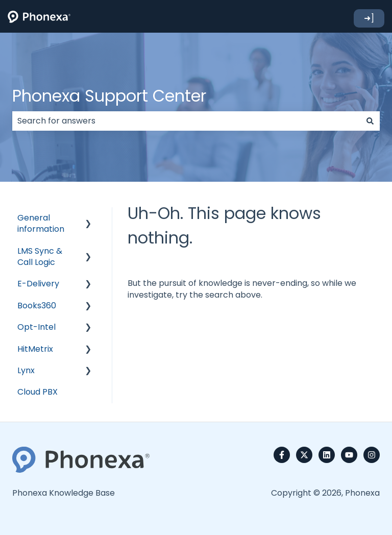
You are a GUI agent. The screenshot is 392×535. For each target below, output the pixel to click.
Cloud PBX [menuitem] (38, 392)
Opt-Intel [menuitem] (36, 327)
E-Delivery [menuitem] (38, 284)
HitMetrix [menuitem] (35, 349)
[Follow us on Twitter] (304, 455)
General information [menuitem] (41, 223)
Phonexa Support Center (109, 96)
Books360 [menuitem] (37, 306)
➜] (369, 18)
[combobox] (186, 121)
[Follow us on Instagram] (372, 455)
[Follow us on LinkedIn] (327, 455)
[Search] (370, 121)
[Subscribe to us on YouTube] (349, 455)
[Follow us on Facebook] (282, 455)
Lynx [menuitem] (26, 370)
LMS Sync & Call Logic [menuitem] (40, 257)
